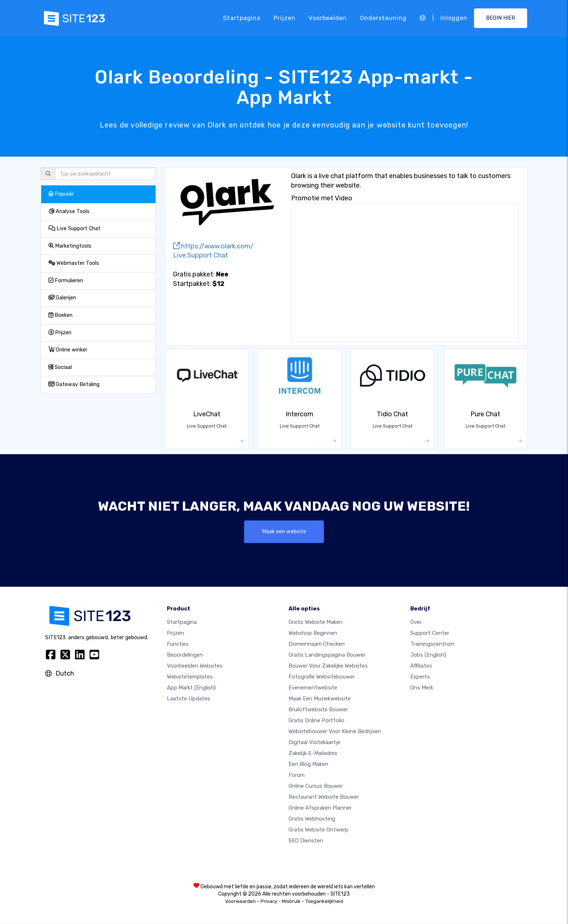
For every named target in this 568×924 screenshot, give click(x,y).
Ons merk (422, 688)
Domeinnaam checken (317, 645)
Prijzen (285, 18)
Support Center (430, 634)
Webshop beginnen (313, 634)
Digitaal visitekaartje (314, 743)
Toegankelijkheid (324, 902)
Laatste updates (189, 699)
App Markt (191, 688)
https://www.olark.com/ (213, 246)
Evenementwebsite (313, 688)
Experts (420, 677)
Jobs (428, 656)
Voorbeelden (328, 18)
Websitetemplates (190, 677)
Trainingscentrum (432, 645)
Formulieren (66, 281)
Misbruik (291, 902)
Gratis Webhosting (312, 819)
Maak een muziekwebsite (320, 699)
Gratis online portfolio (316, 721)
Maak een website (284, 532)
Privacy (269, 902)
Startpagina (242, 18)
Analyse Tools (69, 211)
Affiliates (421, 667)
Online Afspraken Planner (320, 809)
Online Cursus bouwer (316, 787)
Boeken (60, 315)
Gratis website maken (316, 623)
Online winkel (68, 350)
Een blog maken (308, 765)
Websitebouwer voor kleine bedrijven (335, 732)
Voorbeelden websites (195, 667)
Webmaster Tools (74, 263)
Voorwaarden (240, 902)
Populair (61, 194)
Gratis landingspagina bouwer (327, 656)
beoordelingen (185, 656)
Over (416, 623)
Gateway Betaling (74, 384)
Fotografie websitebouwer (322, 677)
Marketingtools (70, 246)
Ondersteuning (383, 18)
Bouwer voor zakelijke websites (328, 667)
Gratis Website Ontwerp (318, 830)
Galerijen (62, 298)
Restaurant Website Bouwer (324, 798)
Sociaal (60, 367)
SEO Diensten (306, 841)
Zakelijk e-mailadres (313, 754)
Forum (297, 776)
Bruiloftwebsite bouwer (318, 710)
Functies (178, 645)
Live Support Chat (75, 229)
